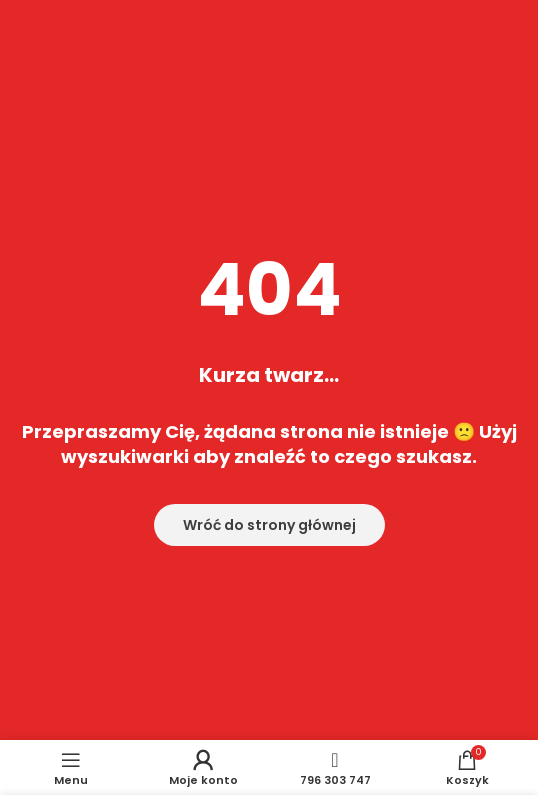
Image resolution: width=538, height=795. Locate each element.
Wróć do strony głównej (269, 525)
